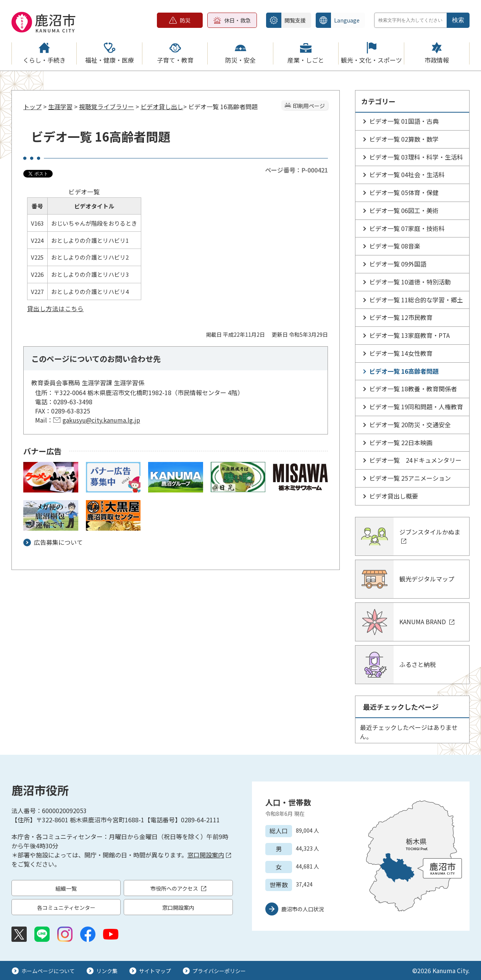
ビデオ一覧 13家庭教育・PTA (409, 335)
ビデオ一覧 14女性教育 (401, 353)
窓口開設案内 (209, 855)
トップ (32, 107)
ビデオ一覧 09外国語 (398, 264)
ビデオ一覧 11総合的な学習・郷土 (416, 300)
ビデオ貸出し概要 (394, 496)
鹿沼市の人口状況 (303, 909)
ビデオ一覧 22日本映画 (401, 442)
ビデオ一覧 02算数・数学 (404, 139)
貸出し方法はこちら (55, 308)
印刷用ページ (309, 106)
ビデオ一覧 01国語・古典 (404, 121)
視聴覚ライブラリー (107, 107)
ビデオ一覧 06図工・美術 (404, 210)
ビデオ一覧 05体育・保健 (404, 192)
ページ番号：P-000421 (296, 170)
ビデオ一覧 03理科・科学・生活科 (416, 157)
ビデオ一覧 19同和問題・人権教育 (416, 407)
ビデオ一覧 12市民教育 (401, 317)
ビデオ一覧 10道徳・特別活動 (410, 282)
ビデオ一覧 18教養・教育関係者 (413, 389)
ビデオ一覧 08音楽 (395, 246)
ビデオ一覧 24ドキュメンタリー (415, 460)
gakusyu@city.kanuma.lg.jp (101, 420)
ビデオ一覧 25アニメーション (410, 478)
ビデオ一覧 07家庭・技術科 (407, 228)
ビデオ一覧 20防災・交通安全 (410, 425)
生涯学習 (60, 107)
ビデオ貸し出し (162, 107)
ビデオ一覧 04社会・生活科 (407, 174)
